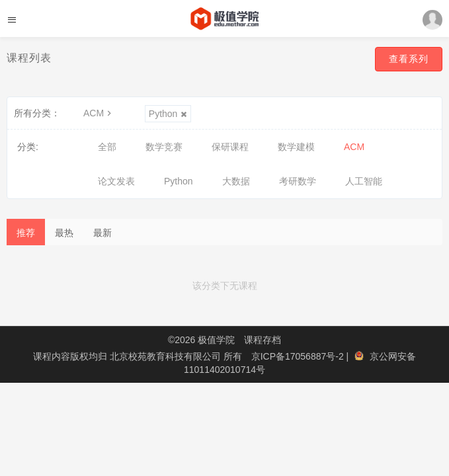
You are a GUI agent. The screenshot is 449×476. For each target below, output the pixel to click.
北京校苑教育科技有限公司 (167, 356)
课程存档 (263, 340)
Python (168, 114)
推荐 (26, 233)
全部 (107, 147)
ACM (99, 113)
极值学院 (216, 340)
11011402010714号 (224, 370)
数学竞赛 (164, 147)
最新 (102, 233)
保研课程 (230, 147)
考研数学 (298, 181)
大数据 (236, 181)
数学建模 (296, 147)
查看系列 (409, 59)
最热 (64, 233)
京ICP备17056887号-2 (299, 356)
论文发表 (116, 181)
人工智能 (364, 181)
